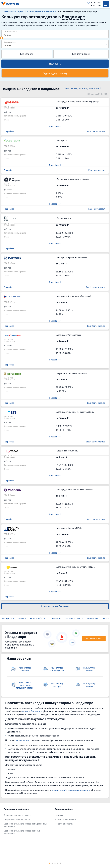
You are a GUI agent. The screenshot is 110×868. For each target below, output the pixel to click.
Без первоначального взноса (17, 815)
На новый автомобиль (66, 819)
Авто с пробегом (38, 618)
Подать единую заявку (55, 73)
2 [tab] (52, 863)
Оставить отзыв (94, 638)
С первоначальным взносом (17, 819)
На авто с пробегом (64, 824)
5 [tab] (61, 863)
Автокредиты (8, 618)
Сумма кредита (10, 31)
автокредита (22, 740)
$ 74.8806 (95, 3)
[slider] (2, 38)
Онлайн (22, 618)
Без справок (27, 54)
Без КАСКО (93, 618)
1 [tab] (49, 863)
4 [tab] (58, 863)
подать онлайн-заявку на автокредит (71, 790)
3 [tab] (55, 863)
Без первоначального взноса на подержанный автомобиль (26, 825)
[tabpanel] (28, 822)
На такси (59, 815)
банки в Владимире (32, 711)
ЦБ (88, 3)
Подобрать (55, 64)
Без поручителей (81, 54)
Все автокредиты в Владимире (55, 606)
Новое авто (55, 618)
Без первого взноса (74, 618)
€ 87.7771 (95, 5)
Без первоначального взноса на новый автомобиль (22, 832)
